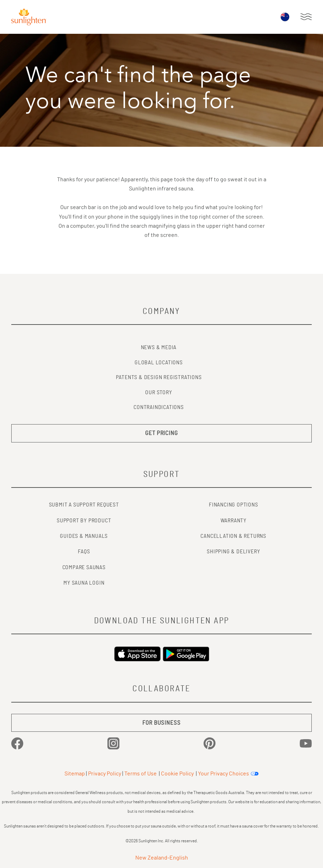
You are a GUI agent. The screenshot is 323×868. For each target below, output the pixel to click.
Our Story (159, 392)
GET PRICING (161, 433)
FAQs (84, 552)
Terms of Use (141, 774)
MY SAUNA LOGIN (84, 583)
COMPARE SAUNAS (84, 567)
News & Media (159, 347)
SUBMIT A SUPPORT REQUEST (84, 505)
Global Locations (159, 363)
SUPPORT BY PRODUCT (84, 521)
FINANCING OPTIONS (234, 505)
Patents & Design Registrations (159, 377)
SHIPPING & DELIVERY (233, 552)
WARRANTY (234, 521)
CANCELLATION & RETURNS (233, 536)
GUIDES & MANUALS (84, 536)
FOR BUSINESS (161, 723)
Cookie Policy (177, 774)
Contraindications (159, 407)
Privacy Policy (105, 774)
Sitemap (75, 774)
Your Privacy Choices (223, 774)
